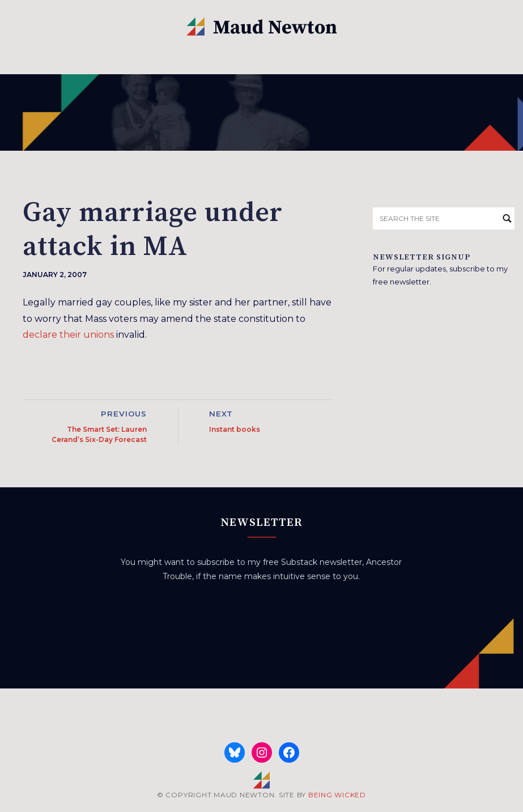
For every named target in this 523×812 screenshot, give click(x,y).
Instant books (235, 429)
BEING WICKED (337, 795)
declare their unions (68, 335)
